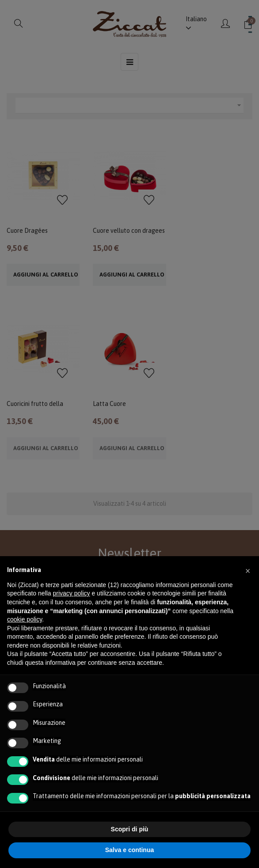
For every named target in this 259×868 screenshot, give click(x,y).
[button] (248, 570)
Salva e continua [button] (129, 850)
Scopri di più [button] (130, 829)
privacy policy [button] (72, 593)
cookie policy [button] (25, 619)
